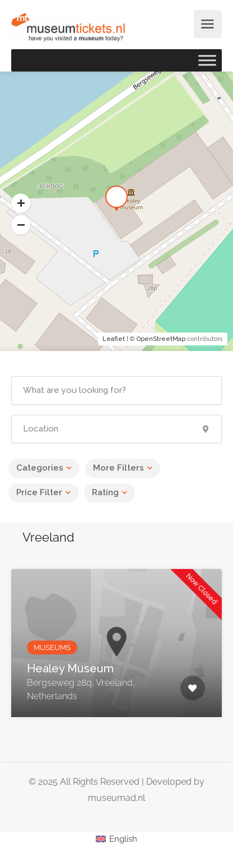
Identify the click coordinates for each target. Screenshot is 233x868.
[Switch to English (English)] (116, 839)
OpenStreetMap (161, 339)
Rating (105, 492)
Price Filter (39, 492)
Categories (40, 468)
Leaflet (114, 339)
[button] (21, 225)
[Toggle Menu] (207, 60)
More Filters (118, 468)
